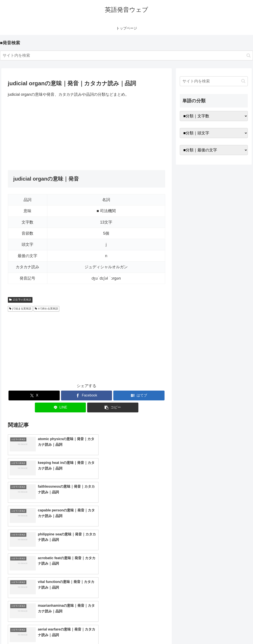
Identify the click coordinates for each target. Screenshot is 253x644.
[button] (249, 56)
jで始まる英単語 (20, 309)
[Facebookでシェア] (87, 395)
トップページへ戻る (200, 630)
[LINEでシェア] (60, 407)
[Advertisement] (87, 134)
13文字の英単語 (20, 300)
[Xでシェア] (34, 395)
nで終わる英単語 (46, 309)
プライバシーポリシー (234, 630)
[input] (126, 56)
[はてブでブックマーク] (139, 395)
